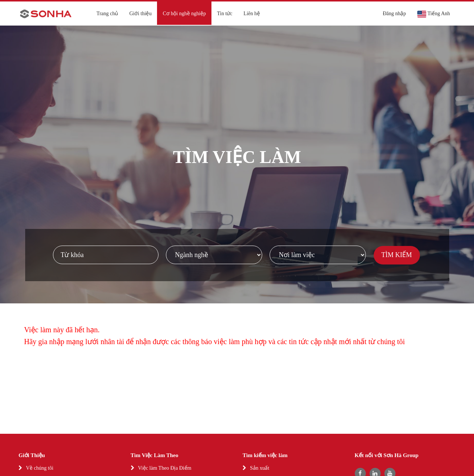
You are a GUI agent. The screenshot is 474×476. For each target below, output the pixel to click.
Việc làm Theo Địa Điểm (165, 468)
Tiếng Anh (433, 14)
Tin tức (225, 14)
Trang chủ (108, 14)
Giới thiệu (140, 14)
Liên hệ (252, 14)
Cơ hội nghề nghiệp (184, 14)
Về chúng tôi (40, 468)
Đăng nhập (394, 14)
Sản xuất (260, 468)
